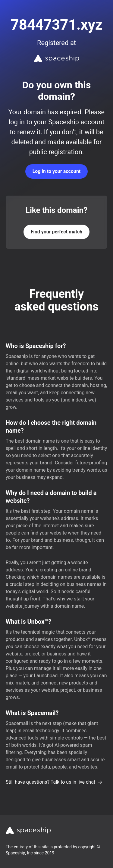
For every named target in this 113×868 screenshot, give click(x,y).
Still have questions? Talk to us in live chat (54, 782)
